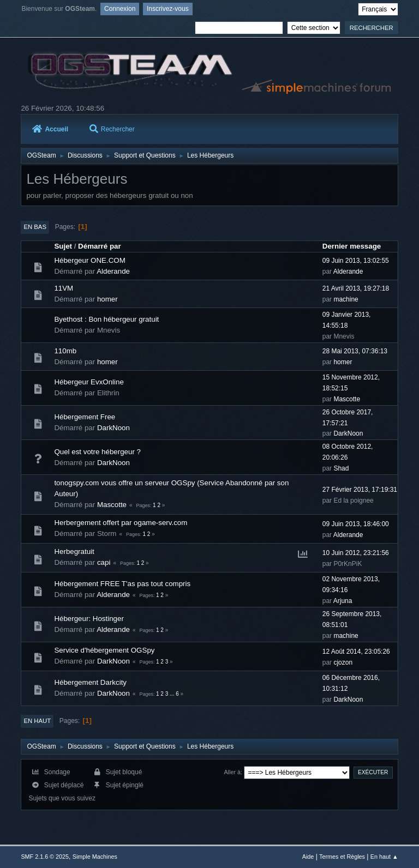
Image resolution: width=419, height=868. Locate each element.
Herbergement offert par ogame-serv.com (121, 523)
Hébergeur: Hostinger (89, 619)
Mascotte (347, 399)
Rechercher (112, 129)
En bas (35, 227)
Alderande (113, 271)
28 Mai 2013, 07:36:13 (355, 351)
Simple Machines (95, 857)
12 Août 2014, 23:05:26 (356, 652)
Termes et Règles (342, 857)
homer (107, 299)
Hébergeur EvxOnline (89, 382)
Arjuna (343, 601)
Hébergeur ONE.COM (89, 260)
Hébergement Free (85, 417)
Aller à (232, 772)
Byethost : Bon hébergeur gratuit (106, 319)
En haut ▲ (384, 857)
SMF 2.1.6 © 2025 (45, 857)
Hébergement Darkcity (90, 682)
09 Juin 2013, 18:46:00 (356, 524)
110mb (65, 351)
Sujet (63, 246)
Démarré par (100, 246)
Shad (341, 468)
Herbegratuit (74, 551)
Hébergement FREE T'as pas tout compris (122, 584)
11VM (64, 288)
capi (104, 562)
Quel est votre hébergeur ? (97, 452)
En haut (37, 721)
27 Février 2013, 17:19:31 (360, 490)
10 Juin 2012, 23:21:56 (356, 553)
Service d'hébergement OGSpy (104, 650)
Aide (308, 857)
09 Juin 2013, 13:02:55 (356, 261)
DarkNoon (113, 428)
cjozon (343, 662)
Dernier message (352, 246)
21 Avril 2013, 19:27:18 (356, 288)
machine (346, 299)
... (173, 694)
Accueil (50, 129)
